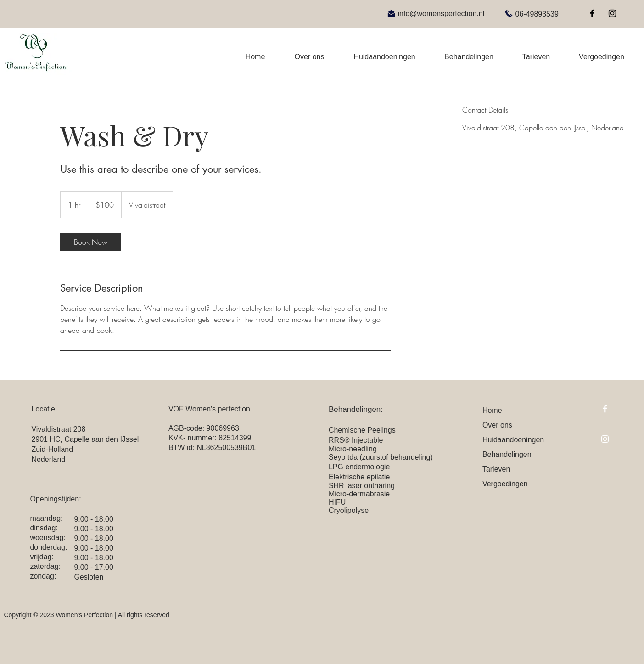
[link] (90, 242)
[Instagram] (612, 13)
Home (492, 410)
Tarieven (496, 469)
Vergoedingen (505, 484)
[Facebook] (592, 13)
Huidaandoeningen (513, 440)
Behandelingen (507, 454)
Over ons (497, 425)
